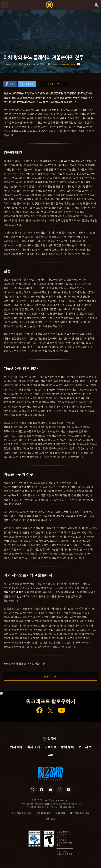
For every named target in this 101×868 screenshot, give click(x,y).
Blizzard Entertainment (64, 64)
